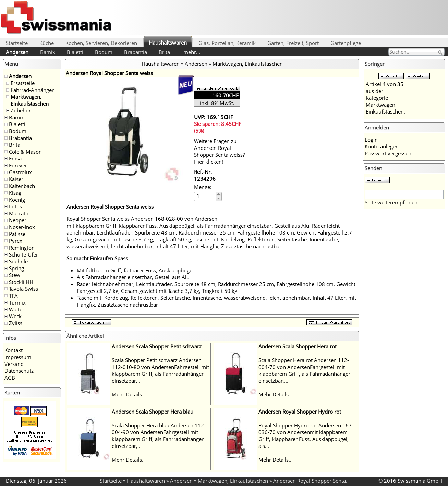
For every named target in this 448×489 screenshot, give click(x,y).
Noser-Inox (22, 227)
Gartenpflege (346, 43)
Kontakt (14, 350)
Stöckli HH (21, 282)
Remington (22, 248)
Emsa (15, 158)
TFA (13, 296)
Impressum (18, 357)
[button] (219, 194)
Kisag (15, 193)
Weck (15, 316)
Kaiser (16, 179)
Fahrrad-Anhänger (32, 90)
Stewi (15, 275)
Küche (47, 43)
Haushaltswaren (168, 43)
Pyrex (16, 241)
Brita (164, 52)
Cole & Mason (25, 152)
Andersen (17, 52)
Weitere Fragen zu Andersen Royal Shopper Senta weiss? (219, 151)
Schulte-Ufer (23, 254)
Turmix (17, 302)
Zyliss (16, 323)
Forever (18, 165)
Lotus (15, 206)
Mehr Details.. (128, 394)
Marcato (19, 213)
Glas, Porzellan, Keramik (227, 43)
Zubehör (21, 110)
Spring (16, 268)
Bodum (104, 52)
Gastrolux (20, 172)
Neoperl (18, 220)
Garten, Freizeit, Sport (293, 43)
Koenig (17, 200)
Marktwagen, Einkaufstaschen (30, 100)
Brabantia (136, 52)
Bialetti (75, 52)
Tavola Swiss (23, 289)
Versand (14, 364)
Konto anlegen (382, 146)
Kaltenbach (22, 186)
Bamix (48, 52)
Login (371, 140)
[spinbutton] (205, 196)
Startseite (17, 43)
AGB (10, 378)
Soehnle (18, 261)
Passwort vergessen (388, 153)
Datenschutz (19, 371)
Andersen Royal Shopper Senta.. (311, 481)
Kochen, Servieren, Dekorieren (101, 43)
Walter (17, 309)
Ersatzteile (23, 83)
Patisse (17, 234)
